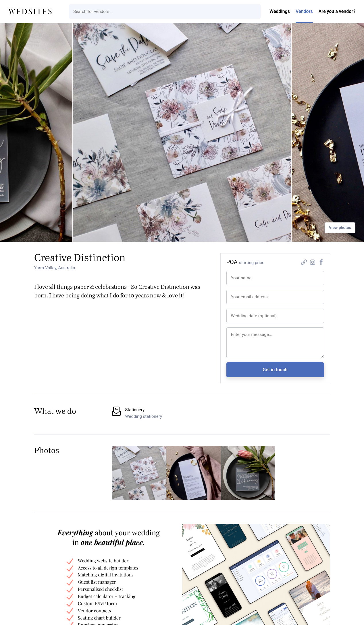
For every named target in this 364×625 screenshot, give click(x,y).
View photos (340, 228)
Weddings (280, 11)
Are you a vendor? (337, 11)
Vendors (304, 11)
